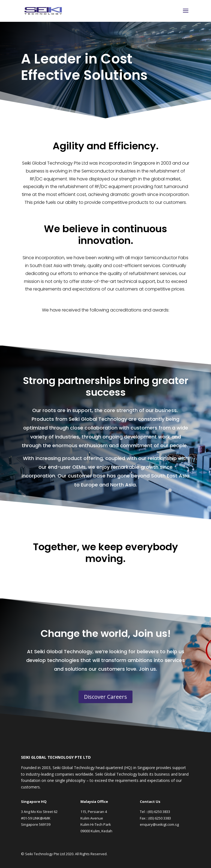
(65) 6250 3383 (160, 818)
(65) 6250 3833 (159, 812)
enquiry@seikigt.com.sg (159, 824)
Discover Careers (106, 697)
